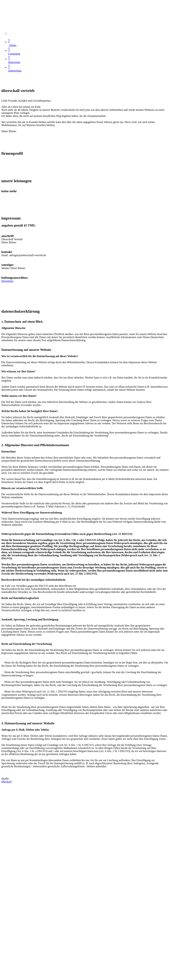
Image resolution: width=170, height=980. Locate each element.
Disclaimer (7, 281)
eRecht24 (6, 782)
